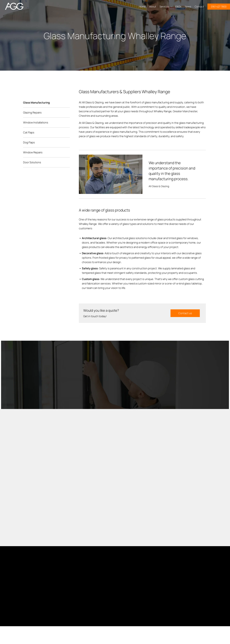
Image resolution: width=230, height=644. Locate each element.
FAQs (178, 6)
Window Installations (36, 122)
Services (166, 6)
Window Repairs (33, 152)
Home (142, 6)
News (188, 6)
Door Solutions (32, 162)
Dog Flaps (29, 142)
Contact (199, 6)
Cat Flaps (29, 132)
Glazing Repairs (32, 113)
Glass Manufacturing (36, 103)
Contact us (185, 313)
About (153, 6)
